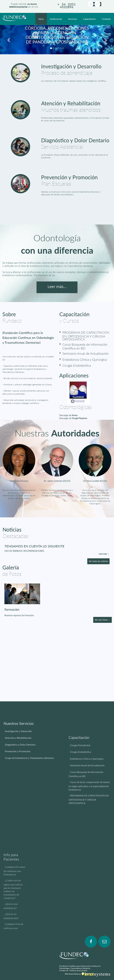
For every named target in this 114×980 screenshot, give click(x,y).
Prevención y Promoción (69, 177)
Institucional (56, 19)
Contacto (106, 19)
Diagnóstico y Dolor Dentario (75, 140)
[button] (9, 40)
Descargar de (68, 415)
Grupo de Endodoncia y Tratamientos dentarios (29, 785)
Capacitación (89, 19)
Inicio (41, 19)
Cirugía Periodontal (80, 795)
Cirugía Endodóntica (77, 365)
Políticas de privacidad (78, 970)
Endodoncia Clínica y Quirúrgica (85, 359)
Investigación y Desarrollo (71, 66)
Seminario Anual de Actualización (85, 353)
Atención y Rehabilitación (71, 103)
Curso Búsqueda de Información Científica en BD (85, 346)
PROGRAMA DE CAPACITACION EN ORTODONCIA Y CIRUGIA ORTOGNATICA (86, 336)
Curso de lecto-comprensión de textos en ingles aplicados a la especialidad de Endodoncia (89, 835)
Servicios (73, 19)
